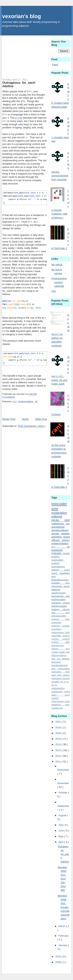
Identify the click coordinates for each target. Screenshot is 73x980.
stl (36, 401)
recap (58, 520)
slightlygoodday (59, 606)
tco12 (67, 570)
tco (68, 524)
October (63, 793)
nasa (54, 675)
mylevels (57, 553)
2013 (58, 750)
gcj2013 (66, 636)
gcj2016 (58, 642)
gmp (68, 649)
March (62, 926)
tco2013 (55, 563)
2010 (58, 957)
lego (55, 669)
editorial (57, 517)
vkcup (67, 586)
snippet (58, 570)
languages (56, 662)
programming (58, 566)
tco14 (67, 695)
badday (66, 534)
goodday (58, 583)
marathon (57, 603)
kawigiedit (57, 550)
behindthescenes (60, 580)
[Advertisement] (25, 55)
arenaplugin (58, 527)
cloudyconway (58, 593)
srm (55, 509)
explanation (59, 513)
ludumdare (58, 672)
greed (66, 537)
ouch (60, 675)
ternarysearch (58, 701)
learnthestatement (59, 665)
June (62, 831)
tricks (67, 701)
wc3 (68, 612)
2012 (58, 756)
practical (66, 678)
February (63, 936)
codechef (57, 626)
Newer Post (9, 418)
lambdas (66, 659)
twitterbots (58, 705)
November (63, 783)
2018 (58, 728)
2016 (58, 733)
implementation (26, 401)
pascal (66, 603)
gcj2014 (57, 639)
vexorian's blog (22, 16)
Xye (54, 291)
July (61, 825)
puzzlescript (58, 692)
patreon (66, 675)
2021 (58, 722)
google (56, 534)
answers (58, 619)
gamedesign (58, 596)
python (66, 540)
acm (54, 576)
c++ (15, 401)
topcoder (59, 504)
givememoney (58, 646)
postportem (57, 678)
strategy (57, 609)
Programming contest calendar (59, 282)
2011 (58, 762)
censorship (56, 623)
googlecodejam (60, 530)
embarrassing (58, 632)
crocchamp (56, 629)
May (61, 836)
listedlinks (65, 573)
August (63, 815)
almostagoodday (59, 616)
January (63, 945)
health (63, 652)
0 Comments (9, 396)
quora (67, 692)
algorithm (57, 537)
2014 (58, 744)
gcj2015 (66, 639)
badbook (56, 589)
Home (25, 418)
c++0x (19, 118)
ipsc (68, 583)
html (68, 652)
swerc (58, 695)
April (61, 842)
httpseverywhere (59, 655)
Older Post (41, 418)
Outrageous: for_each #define (19, 84)
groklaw (55, 652)
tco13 (56, 573)
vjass (67, 705)
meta (67, 672)
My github (57, 265)
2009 (58, 962)
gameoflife (57, 636)
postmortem (57, 560)
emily (67, 632)
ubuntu (66, 609)
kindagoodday (58, 599)
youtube (55, 708)
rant (67, 520)
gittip (68, 642)
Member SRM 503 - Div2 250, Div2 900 (62, 879)
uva (58, 612)
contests (66, 626)
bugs (67, 619)
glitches (59, 649)
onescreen (58, 586)
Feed (55, 65)
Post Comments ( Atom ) (32, 425)
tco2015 (55, 698)
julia (68, 596)
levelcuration (64, 669)
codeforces (59, 524)
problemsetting (58, 688)
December (63, 770)
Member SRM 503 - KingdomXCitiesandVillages (64, 907)
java (54, 659)
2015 (58, 739)
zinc (61, 708)
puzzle (66, 553)
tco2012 (55, 557)
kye (60, 659)
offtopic (57, 540)
